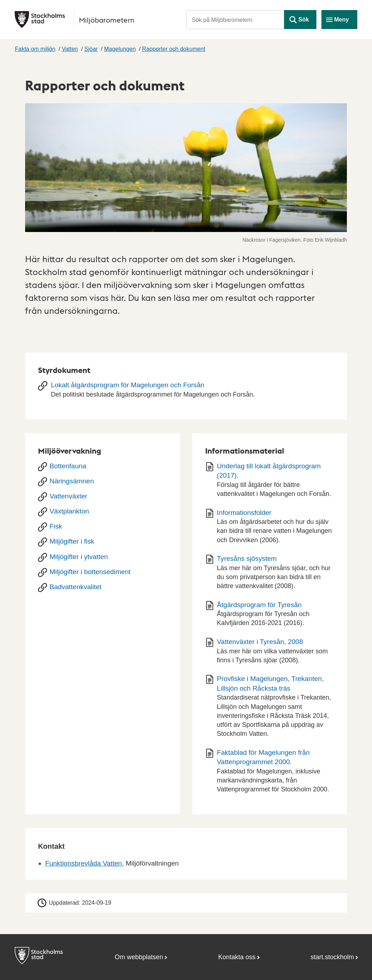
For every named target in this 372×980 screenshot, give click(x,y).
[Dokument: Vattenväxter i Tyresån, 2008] (270, 654)
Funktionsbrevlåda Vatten (84, 863)
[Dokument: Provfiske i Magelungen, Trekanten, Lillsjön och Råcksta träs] (270, 709)
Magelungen (120, 49)
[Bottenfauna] (102, 467)
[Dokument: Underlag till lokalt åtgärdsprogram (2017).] (270, 482)
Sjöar (91, 49)
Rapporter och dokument (174, 49)
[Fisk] (102, 527)
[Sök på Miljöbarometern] (235, 20)
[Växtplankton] (102, 512)
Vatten (70, 49)
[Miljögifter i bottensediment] (102, 573)
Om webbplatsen (139, 957)
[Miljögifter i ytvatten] (102, 558)
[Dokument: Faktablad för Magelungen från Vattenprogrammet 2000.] (270, 774)
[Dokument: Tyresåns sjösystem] (270, 575)
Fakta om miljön (35, 49)
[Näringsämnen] (102, 482)
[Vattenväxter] (102, 497)
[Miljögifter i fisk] (102, 542)
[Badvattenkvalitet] (102, 588)
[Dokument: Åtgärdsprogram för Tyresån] (270, 617)
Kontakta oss (237, 957)
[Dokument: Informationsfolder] (270, 529)
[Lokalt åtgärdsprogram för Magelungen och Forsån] (186, 392)
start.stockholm (332, 957)
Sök (304, 20)
